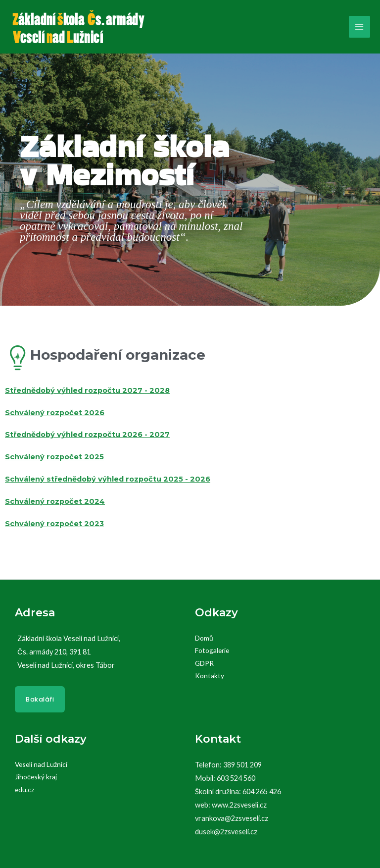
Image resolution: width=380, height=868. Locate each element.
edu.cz (24, 789)
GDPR (204, 663)
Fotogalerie (212, 650)
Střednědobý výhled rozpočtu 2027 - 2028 (87, 390)
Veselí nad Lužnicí (41, 764)
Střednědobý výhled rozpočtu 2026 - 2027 (87, 434)
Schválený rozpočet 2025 (54, 457)
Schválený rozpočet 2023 (54, 524)
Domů (204, 638)
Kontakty (210, 676)
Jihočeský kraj (36, 777)
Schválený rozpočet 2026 (55, 413)
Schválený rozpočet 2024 (55, 501)
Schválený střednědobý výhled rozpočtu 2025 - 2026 (108, 479)
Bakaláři (40, 699)
